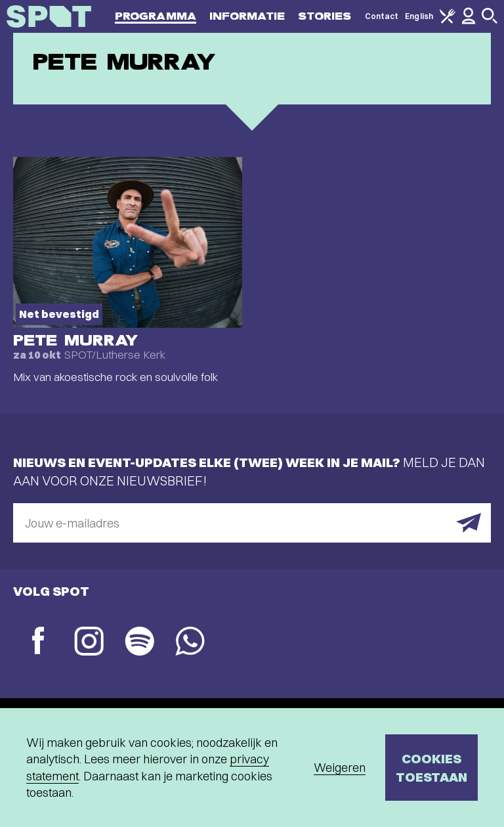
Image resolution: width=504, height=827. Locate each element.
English (419, 16)
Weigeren (340, 768)
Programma (156, 16)
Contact (382, 16)
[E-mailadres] (252, 523)
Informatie (247, 16)
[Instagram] (89, 643)
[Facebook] (38, 642)
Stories (325, 16)
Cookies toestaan (431, 768)
